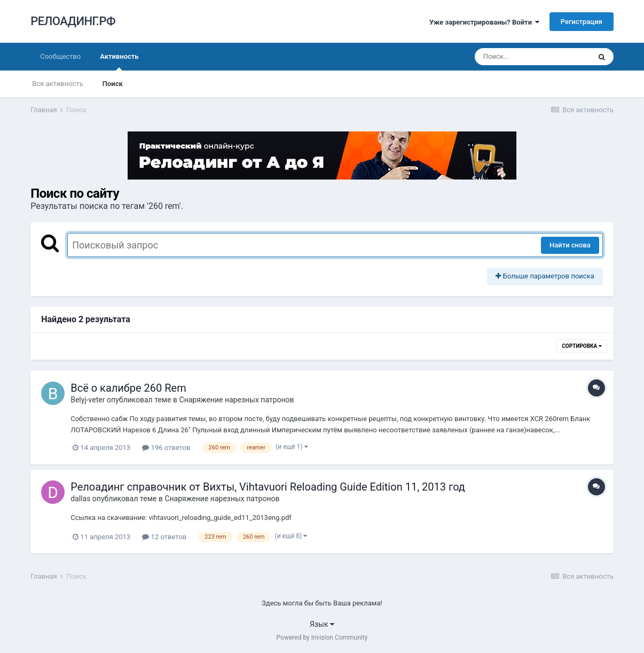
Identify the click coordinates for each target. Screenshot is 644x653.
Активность (119, 61)
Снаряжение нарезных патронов (237, 400)
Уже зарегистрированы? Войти (485, 22)
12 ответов (164, 537)
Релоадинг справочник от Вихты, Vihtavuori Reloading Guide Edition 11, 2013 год (268, 487)
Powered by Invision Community (322, 638)
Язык (322, 624)
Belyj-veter (88, 400)
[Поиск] (532, 57)
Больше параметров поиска (545, 276)
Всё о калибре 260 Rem (128, 388)
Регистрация (582, 22)
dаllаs (80, 499)
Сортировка (582, 346)
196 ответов (166, 448)
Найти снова (570, 245)
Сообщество (60, 56)
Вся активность (58, 84)
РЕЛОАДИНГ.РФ (73, 21)
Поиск (113, 84)
